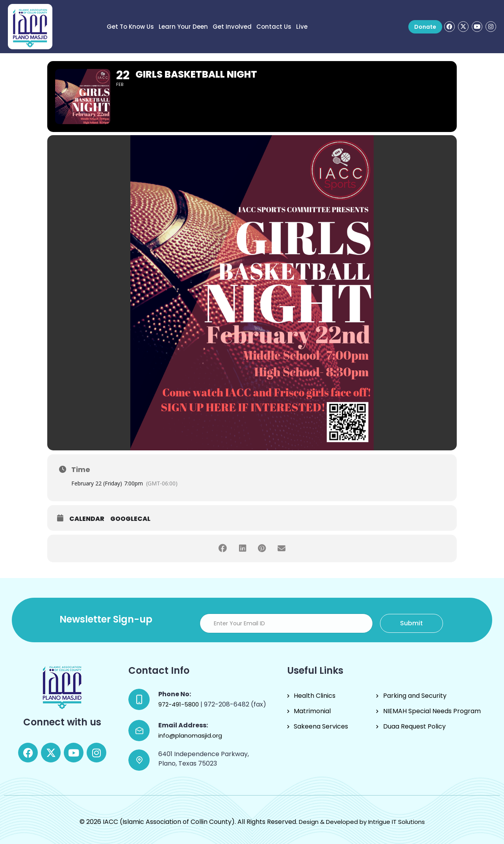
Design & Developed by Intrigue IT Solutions (362, 822)
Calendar (87, 519)
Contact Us (274, 27)
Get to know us (130, 27)
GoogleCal (130, 519)
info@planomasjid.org (190, 735)
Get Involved (232, 27)
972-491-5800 (179, 704)
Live (302, 27)
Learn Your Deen (183, 27)
